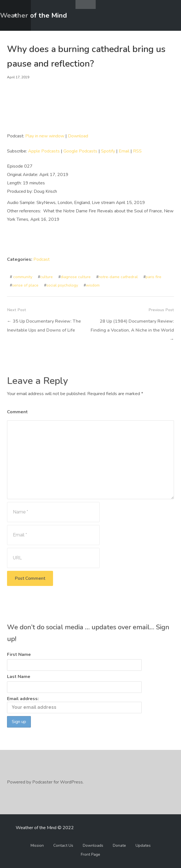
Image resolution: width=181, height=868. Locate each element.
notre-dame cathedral (118, 277)
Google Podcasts (80, 151)
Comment (17, 412)
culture (46, 277)
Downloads (93, 845)
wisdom (93, 285)
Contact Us (63, 845)
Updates (143, 845)
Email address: (74, 704)
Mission (37, 845)
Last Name (19, 677)
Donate (119, 845)
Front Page (90, 854)
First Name (19, 654)
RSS (137, 151)
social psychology (62, 285)
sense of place (25, 285)
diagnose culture (76, 277)
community (23, 277)
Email (124, 151)
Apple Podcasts (44, 151)
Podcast (42, 259)
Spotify (108, 151)
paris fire (153, 277)
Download (78, 136)
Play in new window (45, 136)
